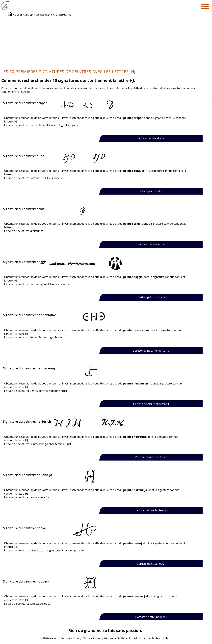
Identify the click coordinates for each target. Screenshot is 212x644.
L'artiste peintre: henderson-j (151, 404)
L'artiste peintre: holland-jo (151, 510)
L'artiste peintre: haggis (151, 297)
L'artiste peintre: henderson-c (151, 351)
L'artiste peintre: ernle (151, 244)
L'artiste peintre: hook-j (151, 564)
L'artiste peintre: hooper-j (151, 617)
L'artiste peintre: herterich (151, 457)
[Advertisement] (105, 42)
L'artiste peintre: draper (151, 138)
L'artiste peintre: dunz (151, 191)
